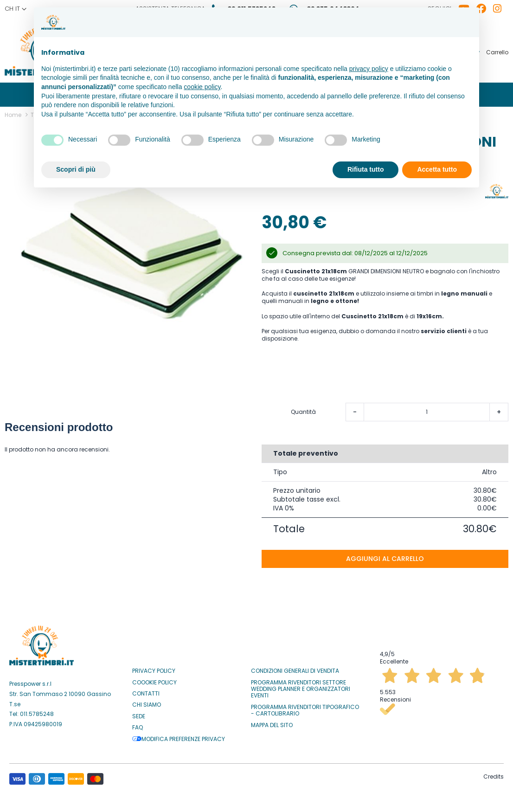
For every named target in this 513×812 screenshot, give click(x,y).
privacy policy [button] (369, 69)
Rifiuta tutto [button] (366, 169)
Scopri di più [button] (76, 169)
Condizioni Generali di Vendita (295, 668)
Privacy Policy (154, 668)
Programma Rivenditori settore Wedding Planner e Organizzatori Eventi (301, 686)
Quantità (303, 409)
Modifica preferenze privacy (179, 736)
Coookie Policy (154, 679)
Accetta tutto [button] (437, 169)
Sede (139, 714)
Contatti (146, 691)
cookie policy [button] (202, 87)
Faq (138, 725)
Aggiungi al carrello (385, 556)
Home (13, 112)
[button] (16, 9)
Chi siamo (147, 702)
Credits (494, 774)
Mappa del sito (272, 722)
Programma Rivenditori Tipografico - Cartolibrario (305, 708)
